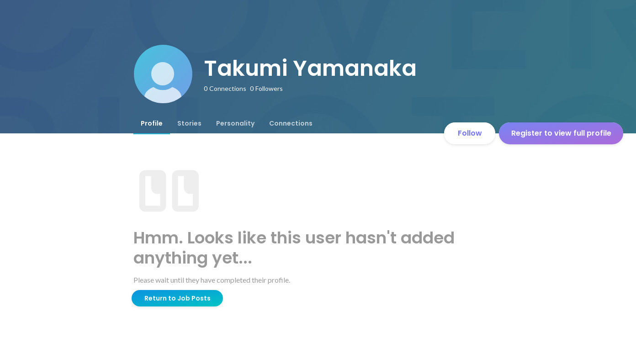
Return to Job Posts (178, 298)
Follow (470, 133)
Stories (189, 123)
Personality (235, 123)
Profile (152, 123)
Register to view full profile (561, 133)
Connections (291, 123)
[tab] (152, 123)
